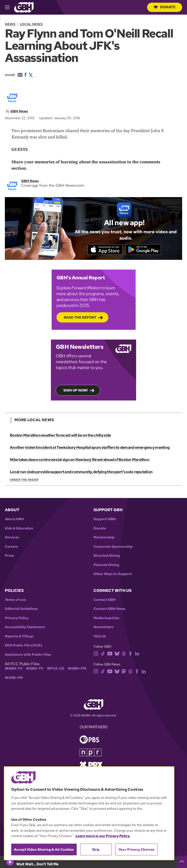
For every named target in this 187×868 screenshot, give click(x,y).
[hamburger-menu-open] (9, 7)
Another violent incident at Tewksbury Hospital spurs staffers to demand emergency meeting (89, 448)
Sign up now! (76, 391)
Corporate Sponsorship (113, 547)
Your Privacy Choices (136, 849)
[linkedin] (137, 654)
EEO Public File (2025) (24, 646)
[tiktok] (103, 654)
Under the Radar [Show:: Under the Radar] (24, 480)
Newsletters (103, 628)
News (10, 24)
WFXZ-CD (56, 669)
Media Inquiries (106, 618)
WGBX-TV (35, 669)
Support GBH (105, 519)
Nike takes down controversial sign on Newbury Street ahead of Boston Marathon (79, 460)
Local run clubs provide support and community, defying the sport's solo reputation (81, 472)
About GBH (14, 519)
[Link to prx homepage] (91, 765)
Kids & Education (19, 529)
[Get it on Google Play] (144, 250)
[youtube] (110, 654)
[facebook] (130, 654)
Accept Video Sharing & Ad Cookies (44, 849)
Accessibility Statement (25, 628)
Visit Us (100, 637)
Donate (165, 7)
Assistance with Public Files (28, 655)
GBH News (19, 111)
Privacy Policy (17, 618)
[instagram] (96, 654)
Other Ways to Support (113, 574)
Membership (104, 538)
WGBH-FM (77, 669)
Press (9, 556)
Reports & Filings (19, 637)
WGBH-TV (14, 669)
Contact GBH (105, 600)
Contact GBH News (109, 609)
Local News (31, 24)
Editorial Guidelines (21, 609)
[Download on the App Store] (104, 250)
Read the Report (80, 318)
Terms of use (15, 600)
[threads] (124, 654)
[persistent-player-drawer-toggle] (182, 862)
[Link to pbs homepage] (89, 739)
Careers (11, 547)
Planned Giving (106, 565)
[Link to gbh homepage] (24, 7)
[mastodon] (124, 671)
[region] (89, 813)
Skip (96, 849)
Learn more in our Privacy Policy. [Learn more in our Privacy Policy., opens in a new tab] (103, 836)
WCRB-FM (14, 678)
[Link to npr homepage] (91, 752)
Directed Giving (107, 556)
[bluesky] (117, 654)
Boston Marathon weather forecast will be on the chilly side (60, 436)
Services (12, 538)
